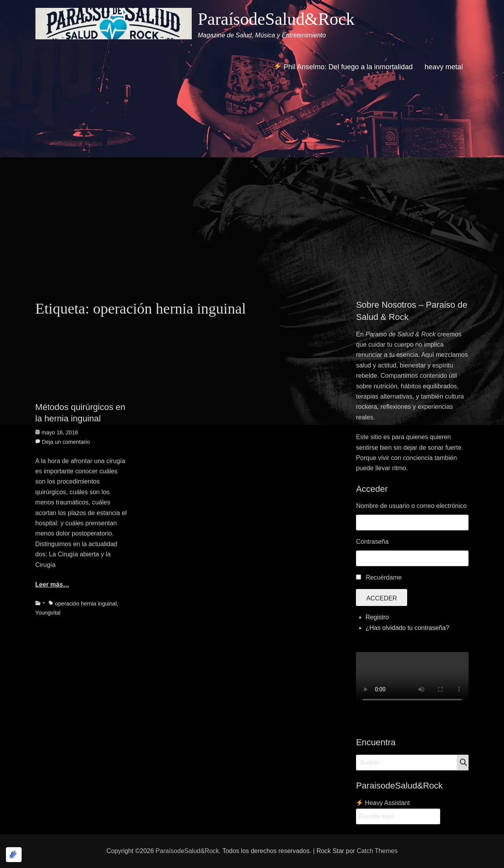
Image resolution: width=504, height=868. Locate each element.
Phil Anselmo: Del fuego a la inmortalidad (343, 66)
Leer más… (52, 585)
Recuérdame (384, 577)
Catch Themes (377, 851)
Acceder (382, 598)
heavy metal (444, 67)
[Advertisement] (252, 217)
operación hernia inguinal (86, 604)
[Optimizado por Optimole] (14, 855)
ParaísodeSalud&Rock (276, 19)
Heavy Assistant (383, 803)
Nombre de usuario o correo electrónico (411, 506)
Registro (377, 617)
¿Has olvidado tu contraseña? (407, 628)
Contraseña (372, 542)
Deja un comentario (66, 442)
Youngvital (48, 613)
